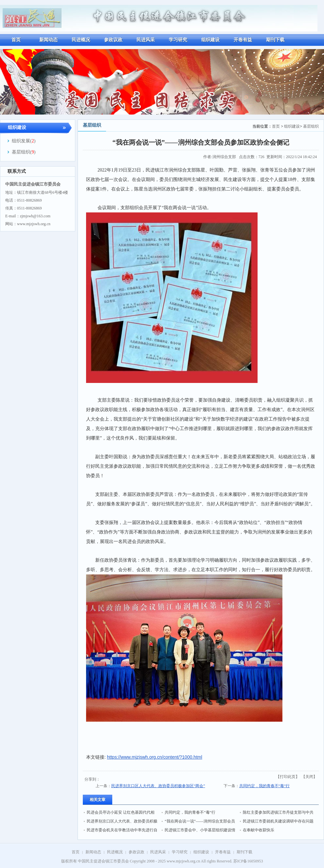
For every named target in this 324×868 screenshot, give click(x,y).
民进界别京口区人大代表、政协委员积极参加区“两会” (158, 786)
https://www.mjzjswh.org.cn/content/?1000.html (155, 757)
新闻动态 (93, 852)
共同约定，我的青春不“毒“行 (265, 786)
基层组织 (311, 126)
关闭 (309, 777)
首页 (276, 126)
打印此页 (288, 777)
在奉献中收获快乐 (259, 830)
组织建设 (292, 126)
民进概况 (115, 852)
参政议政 (136, 852)
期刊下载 (244, 852)
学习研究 (180, 852)
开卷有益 (223, 852)
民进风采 (158, 852)
